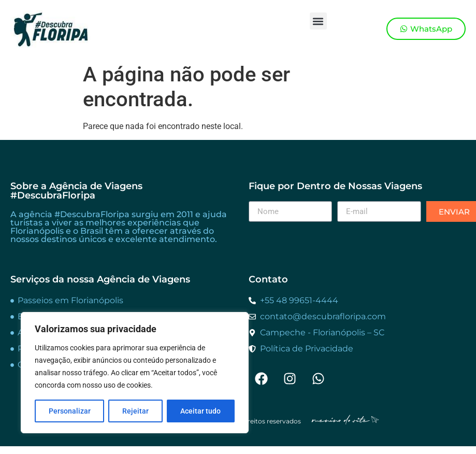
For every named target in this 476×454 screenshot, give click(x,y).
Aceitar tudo (200, 411)
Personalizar (70, 411)
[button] (318, 21)
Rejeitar (135, 411)
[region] (135, 373)
